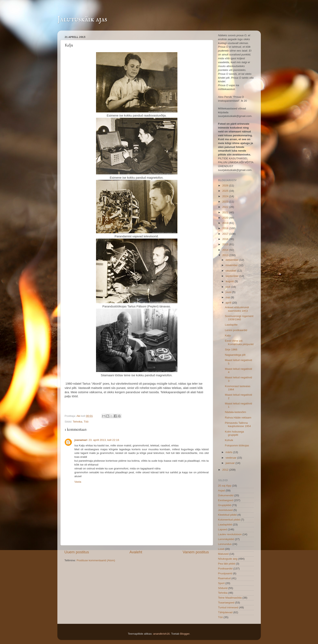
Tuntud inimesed (228, 607)
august (230, 281)
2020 (226, 218)
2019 (226, 223)
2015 (226, 244)
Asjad (222, 490)
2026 (226, 185)
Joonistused (225, 510)
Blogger (185, 634)
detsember (233, 260)
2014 (226, 250)
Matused (223, 554)
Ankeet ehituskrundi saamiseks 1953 (237, 309)
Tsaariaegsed (226, 603)
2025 (226, 191)
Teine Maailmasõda (230, 598)
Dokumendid (226, 495)
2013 (226, 255)
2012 (226, 470)
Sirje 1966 (231, 350)
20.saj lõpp (225, 486)
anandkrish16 (161, 634)
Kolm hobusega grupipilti (234, 433)
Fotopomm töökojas (237, 445)
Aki (79, 416)
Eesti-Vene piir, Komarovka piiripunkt (239, 342)
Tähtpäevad (225, 612)
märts (229, 452)
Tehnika (78, 422)
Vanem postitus (196, 552)
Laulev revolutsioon (230, 534)
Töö (86, 422)
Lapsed (223, 529)
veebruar (231, 458)
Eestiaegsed (226, 500)
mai (228, 297)
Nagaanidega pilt (235, 355)
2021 (226, 212)
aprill (229, 303)
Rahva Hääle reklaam (238, 418)
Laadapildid (225, 525)
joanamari (81, 440)
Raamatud (224, 578)
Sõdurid (223, 588)
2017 (226, 234)
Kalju (228, 335)
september (233, 276)
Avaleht (136, 552)
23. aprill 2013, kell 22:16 (104, 440)
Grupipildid (225, 505)
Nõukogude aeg (228, 559)
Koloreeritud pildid (229, 520)
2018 (226, 228)
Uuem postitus (77, 552)
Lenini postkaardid (236, 330)
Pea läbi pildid (227, 564)
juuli (228, 287)
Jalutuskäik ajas (82, 19)
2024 (226, 196)
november (232, 265)
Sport (221, 583)
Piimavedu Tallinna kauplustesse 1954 (238, 424)
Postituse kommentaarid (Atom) (96, 560)
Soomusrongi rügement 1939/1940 (239, 318)
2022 (226, 207)
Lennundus (225, 544)
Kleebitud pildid (227, 515)
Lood (221, 549)
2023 (226, 202)
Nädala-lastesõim (235, 412)
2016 (226, 239)
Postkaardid (225, 569)
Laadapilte (231, 325)
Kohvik (229, 440)
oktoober (231, 271)
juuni (229, 292)
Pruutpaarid (225, 573)
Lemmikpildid (226, 539)
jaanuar (231, 463)
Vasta (78, 482)
